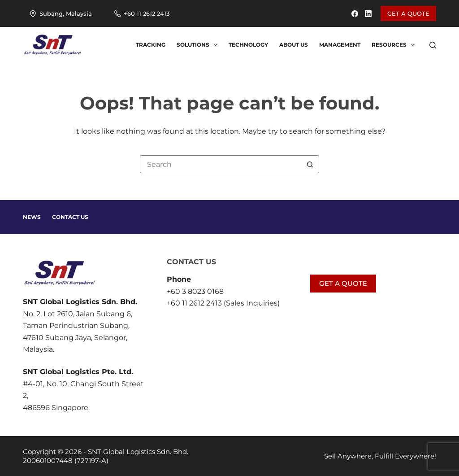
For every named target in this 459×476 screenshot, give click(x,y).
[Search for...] (221, 164)
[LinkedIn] (368, 14)
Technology (248, 45)
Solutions (199, 45)
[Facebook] (355, 14)
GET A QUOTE (408, 13)
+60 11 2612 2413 (142, 13)
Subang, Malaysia (61, 13)
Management (340, 45)
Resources (395, 45)
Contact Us (70, 217)
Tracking (151, 45)
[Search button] (310, 164)
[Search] (433, 45)
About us (294, 45)
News (32, 217)
